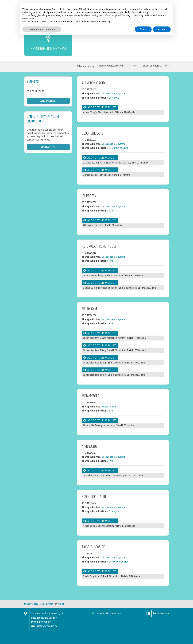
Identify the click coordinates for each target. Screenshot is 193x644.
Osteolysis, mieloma (119, 160)
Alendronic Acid (93, 95)
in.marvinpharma (161, 625)
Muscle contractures (119, 574)
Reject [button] (143, 29)
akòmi (61, 616)
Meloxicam (89, 321)
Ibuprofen (89, 208)
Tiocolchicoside (93, 559)
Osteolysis (114, 110)
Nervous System (110, 419)
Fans (111, 223)
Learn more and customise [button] (42, 29)
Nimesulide (90, 458)
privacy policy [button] (136, 9)
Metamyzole (90, 408)
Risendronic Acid (94, 508)
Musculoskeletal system (113, 105)
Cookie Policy (47, 616)
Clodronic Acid (93, 145)
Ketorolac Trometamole (99, 258)
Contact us (48, 159)
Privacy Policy (31, 616)
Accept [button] (162, 29)
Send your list (48, 113)
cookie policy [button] (142, 12)
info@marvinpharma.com (109, 625)
